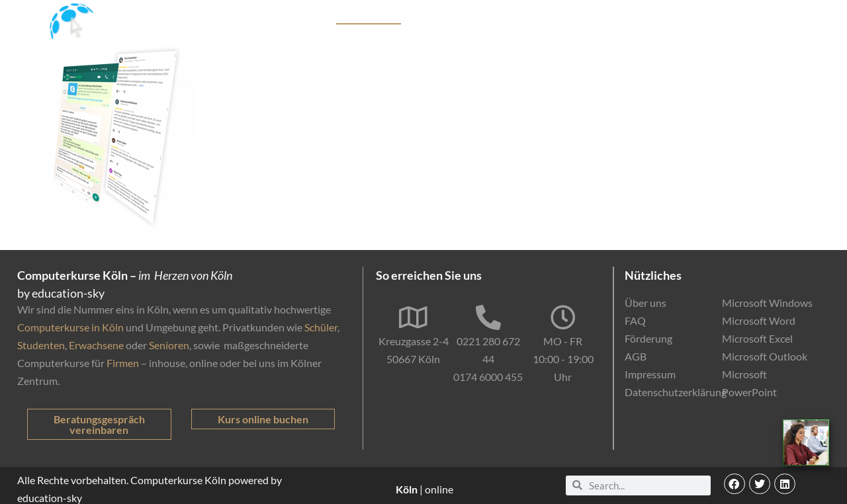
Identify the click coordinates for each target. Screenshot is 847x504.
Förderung (531, 17)
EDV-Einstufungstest (699, 17)
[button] (735, 484)
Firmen (123, 363)
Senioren (169, 345)
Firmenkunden (461, 17)
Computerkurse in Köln (70, 327)
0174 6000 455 (488, 377)
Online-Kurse (600, 17)
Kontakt (786, 17)
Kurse (309, 17)
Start (271, 17)
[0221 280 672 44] (488, 317)
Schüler (321, 327)
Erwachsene (96, 345)
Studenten (41, 345)
